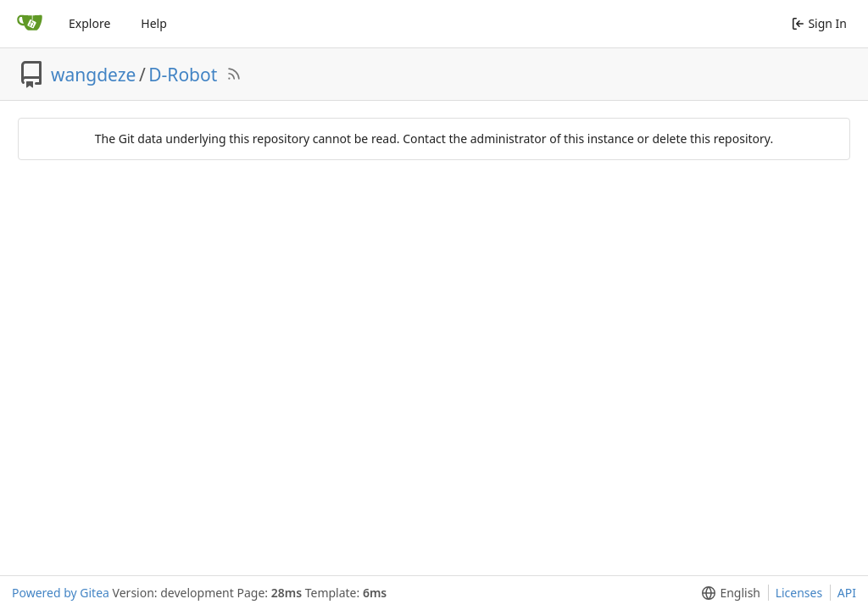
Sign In (819, 23)
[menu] (728, 593)
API (847, 593)
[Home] (30, 24)
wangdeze (93, 75)
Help (154, 23)
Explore (89, 23)
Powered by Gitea (61, 593)
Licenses (799, 593)
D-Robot (183, 75)
